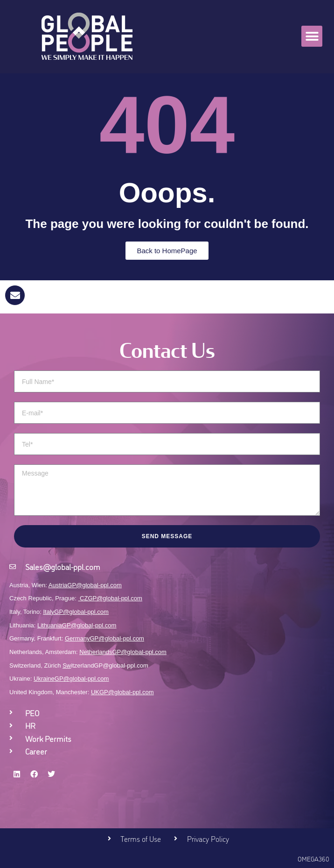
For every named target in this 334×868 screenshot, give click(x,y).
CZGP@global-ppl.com (111, 598)
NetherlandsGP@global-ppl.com (123, 652)
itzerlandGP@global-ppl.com (105, 665)
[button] (312, 36)
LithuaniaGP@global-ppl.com (77, 625)
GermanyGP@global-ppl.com (104, 638)
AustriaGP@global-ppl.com (85, 585)
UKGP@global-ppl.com (122, 692)
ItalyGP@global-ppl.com (76, 612)
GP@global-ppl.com (82, 679)
